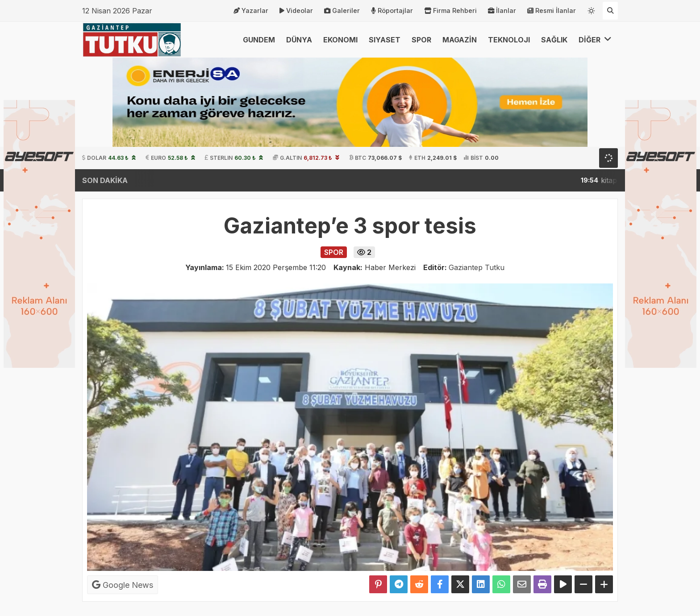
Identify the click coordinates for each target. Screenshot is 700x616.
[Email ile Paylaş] (522, 584)
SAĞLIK (554, 40)
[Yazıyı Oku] (563, 584)
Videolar (296, 11)
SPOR (421, 40)
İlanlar (502, 11)
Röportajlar (392, 11)
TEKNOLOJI (509, 40)
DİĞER (595, 40)
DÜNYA (299, 40)
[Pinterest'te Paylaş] (378, 584)
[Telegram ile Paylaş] (399, 584)
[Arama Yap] (610, 11)
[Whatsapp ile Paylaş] (501, 584)
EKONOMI (340, 40)
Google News (123, 585)
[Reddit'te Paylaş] (419, 584)
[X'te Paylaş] (460, 584)
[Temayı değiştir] (592, 9)
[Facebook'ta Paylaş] (440, 584)
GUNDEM (259, 40)
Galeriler (342, 11)
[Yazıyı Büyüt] (604, 584)
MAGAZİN (460, 40)
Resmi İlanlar (552, 11)
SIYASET (385, 40)
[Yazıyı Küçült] (583, 584)
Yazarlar (251, 11)
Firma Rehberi (450, 11)
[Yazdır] (542, 584)
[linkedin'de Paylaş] (481, 584)
